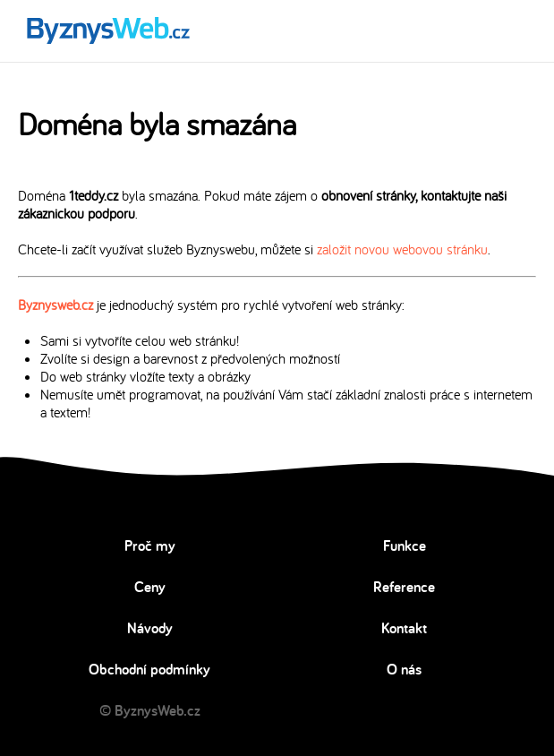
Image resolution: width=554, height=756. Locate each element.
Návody (150, 628)
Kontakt (404, 628)
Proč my (150, 546)
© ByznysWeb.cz (150, 710)
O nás (404, 669)
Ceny (150, 587)
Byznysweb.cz (55, 305)
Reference (404, 587)
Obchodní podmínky (149, 669)
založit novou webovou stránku (402, 249)
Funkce (405, 546)
